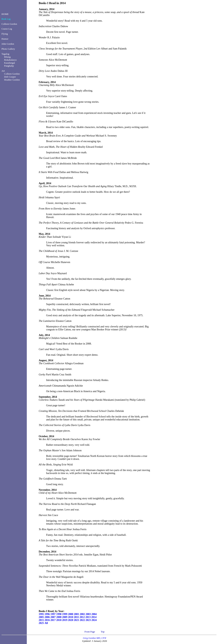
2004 (94, 614)
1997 (53, 614)
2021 (76, 620)
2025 (41, 623)
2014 (94, 617)
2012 (82, 617)
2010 (71, 617)
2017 (53, 620)
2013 (88, 617)
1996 (47, 614)
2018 (59, 620)
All (46, 623)
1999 (65, 614)
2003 (88, 614)
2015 (41, 620)
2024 (94, 620)
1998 (59, 614)
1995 (41, 614)
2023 (88, 620)
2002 (82, 614)
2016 (47, 620)
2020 (71, 620)
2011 (76, 617)
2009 (65, 617)
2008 (59, 617)
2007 (53, 617)
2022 (82, 620)
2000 (71, 614)
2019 (65, 620)
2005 (41, 617)
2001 (76, 614)
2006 (47, 617)
